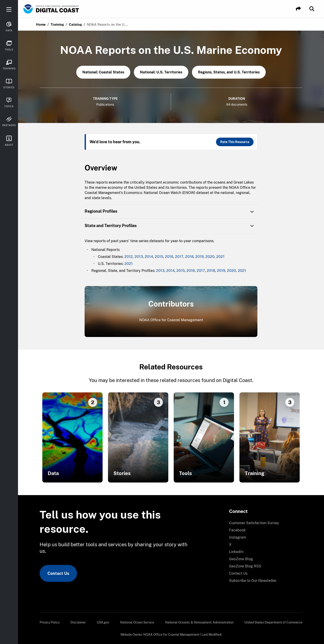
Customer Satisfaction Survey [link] (254, 523)
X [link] (230, 545)
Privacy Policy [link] (50, 622)
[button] (298, 9)
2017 (179, 257)
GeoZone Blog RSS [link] (245, 566)
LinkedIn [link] (236, 552)
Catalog (75, 24)
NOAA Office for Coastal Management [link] (171, 635)
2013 (139, 257)
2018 (189, 257)
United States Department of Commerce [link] (273, 622)
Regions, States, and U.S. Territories (229, 72)
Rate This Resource (235, 142)
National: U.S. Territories (161, 72)
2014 (149, 257)
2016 (169, 257)
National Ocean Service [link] (137, 622)
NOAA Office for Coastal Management (171, 320)
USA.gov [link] (103, 622)
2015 (159, 257)
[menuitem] (263, 523)
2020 (210, 257)
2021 (220, 257)
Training (57, 24)
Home (41, 24)
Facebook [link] (237, 530)
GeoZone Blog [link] (241, 559)
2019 (199, 257)
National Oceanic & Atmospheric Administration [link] (199, 622)
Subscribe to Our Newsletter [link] (253, 581)
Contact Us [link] (58, 573)
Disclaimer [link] (78, 622)
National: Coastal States (103, 72)
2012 (129, 257)
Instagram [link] (238, 537)
